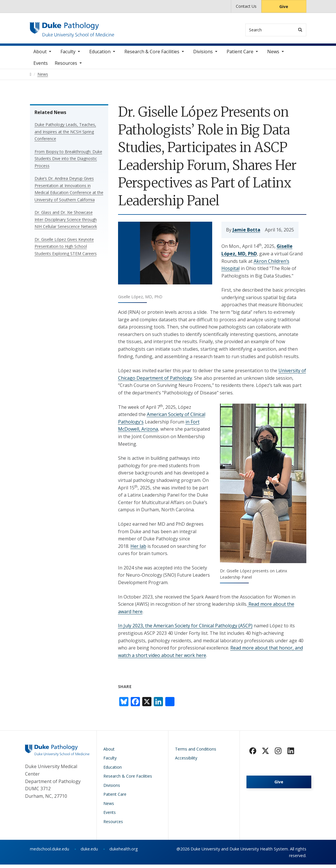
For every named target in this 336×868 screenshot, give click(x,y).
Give (284, 6)
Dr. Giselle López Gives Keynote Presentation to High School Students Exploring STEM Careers (66, 250)
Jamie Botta (246, 233)
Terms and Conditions (196, 752)
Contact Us (246, 6)
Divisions (203, 55)
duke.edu (89, 852)
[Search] (300, 30)
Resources (66, 66)
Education (100, 55)
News (273, 55)
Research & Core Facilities (152, 55)
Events (41, 66)
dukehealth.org (124, 852)
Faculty (68, 55)
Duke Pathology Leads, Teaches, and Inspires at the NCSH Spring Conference (65, 135)
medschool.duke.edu (50, 852)
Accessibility (186, 761)
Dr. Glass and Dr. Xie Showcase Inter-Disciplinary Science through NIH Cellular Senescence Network (66, 223)
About (40, 55)
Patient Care (240, 55)
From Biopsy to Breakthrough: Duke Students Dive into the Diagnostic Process (68, 162)
